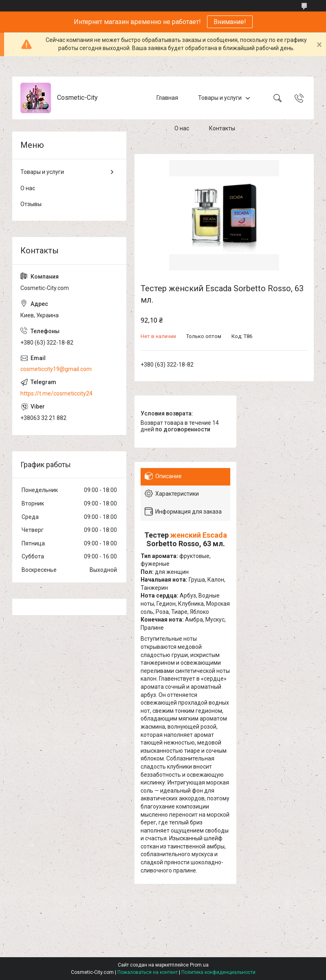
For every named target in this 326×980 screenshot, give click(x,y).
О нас (182, 128)
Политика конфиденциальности (218, 972)
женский (186, 535)
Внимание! (230, 22)
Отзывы (31, 204)
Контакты (222, 128)
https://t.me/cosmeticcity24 (56, 393)
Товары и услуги (220, 98)
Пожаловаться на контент (148, 972)
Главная (167, 98)
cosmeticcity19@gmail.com (56, 369)
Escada (215, 535)
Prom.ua (199, 965)
